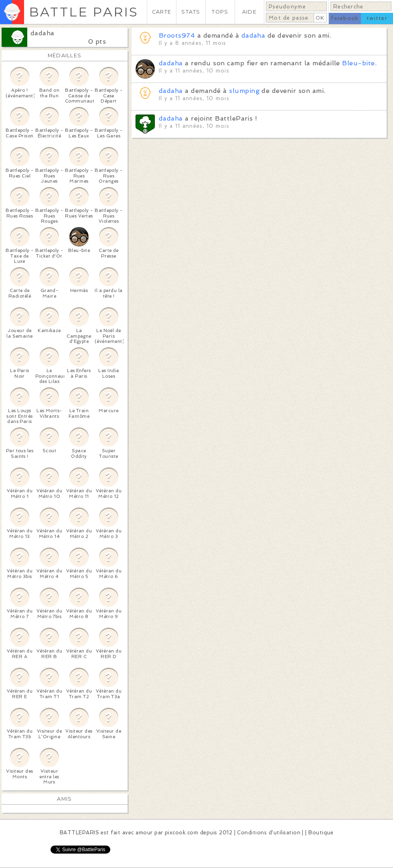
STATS (191, 12)
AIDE (249, 12)
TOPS (220, 12)
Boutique (321, 833)
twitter (377, 18)
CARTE (162, 12)
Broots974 (177, 35)
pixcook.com (181, 833)
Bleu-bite (358, 63)
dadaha (43, 33)
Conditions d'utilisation (269, 833)
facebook (345, 18)
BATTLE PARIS (84, 12)
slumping (244, 91)
